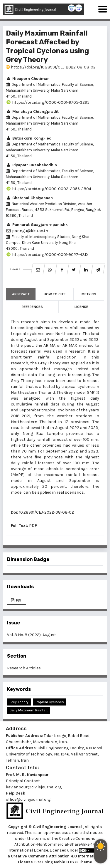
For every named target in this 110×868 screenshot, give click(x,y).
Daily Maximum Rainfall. (29, 710)
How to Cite (55, 294)
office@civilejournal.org (28, 799)
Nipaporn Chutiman (28, 79)
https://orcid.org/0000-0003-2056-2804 (49, 189)
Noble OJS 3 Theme (72, 862)
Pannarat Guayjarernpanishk (37, 225)
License (81, 307)
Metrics (89, 294)
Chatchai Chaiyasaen (29, 198)
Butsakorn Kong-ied (29, 138)
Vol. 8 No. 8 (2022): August (32, 635)
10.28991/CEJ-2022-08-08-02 (46, 512)
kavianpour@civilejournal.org (34, 787)
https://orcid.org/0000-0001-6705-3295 (48, 102)
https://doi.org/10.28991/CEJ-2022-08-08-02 (51, 67)
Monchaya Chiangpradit (32, 112)
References (32, 307)
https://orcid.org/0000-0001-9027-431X (47, 255)
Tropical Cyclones (50, 702)
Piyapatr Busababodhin (31, 165)
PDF (33, 526)
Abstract (21, 294)
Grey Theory (19, 702)
